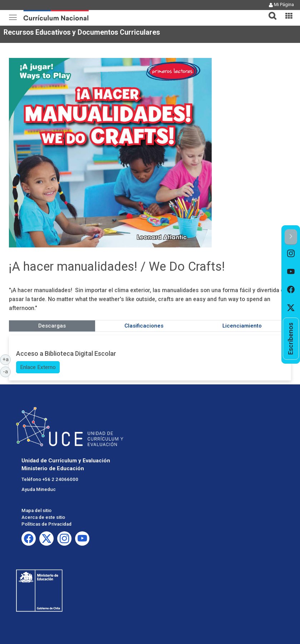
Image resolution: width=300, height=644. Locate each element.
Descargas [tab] (52, 326)
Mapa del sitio (36, 510)
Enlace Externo (38, 367)
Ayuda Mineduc (39, 489)
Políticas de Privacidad (46, 524)
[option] (291, 254)
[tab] (270, 12)
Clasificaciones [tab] (144, 326)
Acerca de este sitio (43, 517)
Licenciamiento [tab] (242, 326)
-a (7, 371)
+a (7, 359)
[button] (270, 11)
